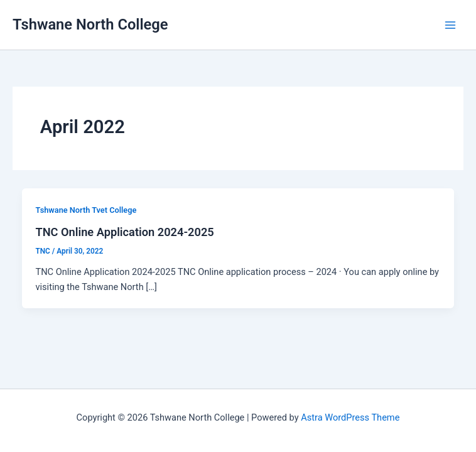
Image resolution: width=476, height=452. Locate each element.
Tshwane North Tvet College (86, 210)
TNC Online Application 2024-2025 (124, 232)
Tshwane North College (90, 24)
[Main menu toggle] (450, 25)
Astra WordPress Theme (350, 417)
